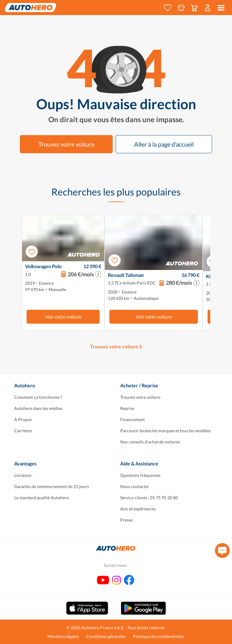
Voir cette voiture (63, 317)
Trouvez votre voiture (66, 144)
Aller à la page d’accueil (164, 144)
